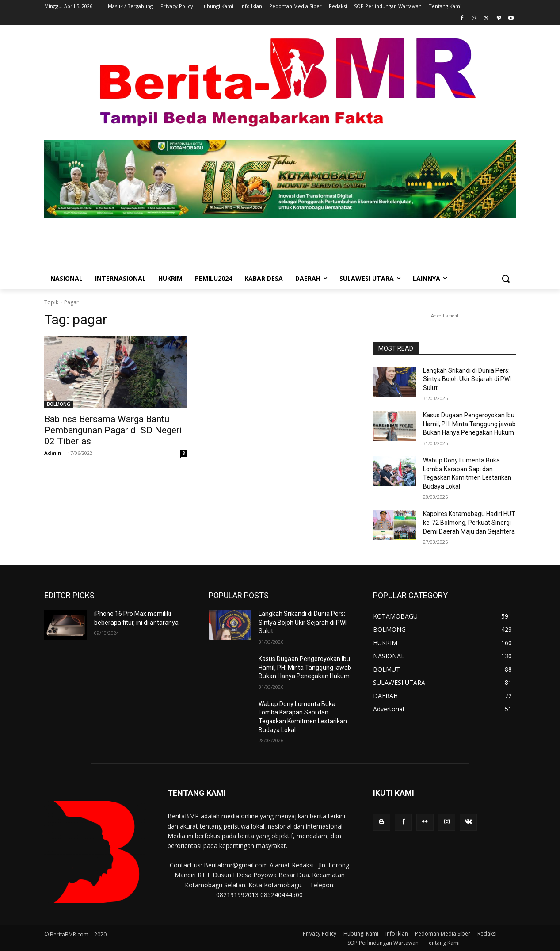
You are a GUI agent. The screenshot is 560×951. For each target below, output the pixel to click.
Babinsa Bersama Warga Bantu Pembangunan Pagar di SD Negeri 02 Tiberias (113, 430)
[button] (506, 279)
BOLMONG (59, 404)
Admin (53, 453)
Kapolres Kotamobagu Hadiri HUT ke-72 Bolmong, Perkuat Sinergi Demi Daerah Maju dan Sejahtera (469, 522)
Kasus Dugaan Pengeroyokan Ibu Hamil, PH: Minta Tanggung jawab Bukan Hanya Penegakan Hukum (469, 424)
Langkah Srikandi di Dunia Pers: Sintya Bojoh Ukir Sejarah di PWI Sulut (467, 379)
